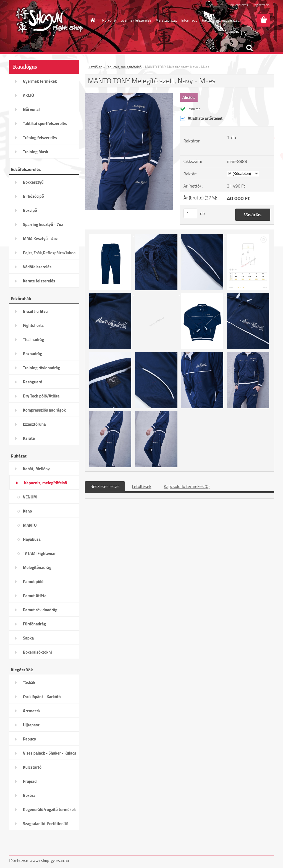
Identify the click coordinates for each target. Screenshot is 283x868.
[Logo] (47, 20)
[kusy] (190, 213)
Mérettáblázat (166, 20)
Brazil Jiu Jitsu (35, 311)
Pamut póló (33, 582)
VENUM (30, 497)
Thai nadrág (33, 340)
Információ (189, 20)
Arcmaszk (32, 711)
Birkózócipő (33, 196)
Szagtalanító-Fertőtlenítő (46, 824)
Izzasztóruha (34, 424)
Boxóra (29, 795)
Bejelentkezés (238, 5)
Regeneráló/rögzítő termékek (49, 809)
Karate (29, 438)
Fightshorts (33, 325)
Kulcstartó (32, 767)
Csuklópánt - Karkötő (42, 697)
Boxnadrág (33, 354)
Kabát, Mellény (36, 469)
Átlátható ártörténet (201, 118)
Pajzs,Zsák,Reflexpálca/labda (49, 253)
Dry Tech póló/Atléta (41, 396)
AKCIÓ (28, 95)
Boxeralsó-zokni (37, 652)
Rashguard (33, 382)
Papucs (29, 739)
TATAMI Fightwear (39, 553)
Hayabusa (32, 539)
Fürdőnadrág (34, 624)
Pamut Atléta (35, 596)
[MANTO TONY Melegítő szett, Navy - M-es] (129, 95)
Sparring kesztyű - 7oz (43, 224)
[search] (249, 48)
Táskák (29, 683)
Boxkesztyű (33, 182)
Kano (27, 511)
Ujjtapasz (31, 725)
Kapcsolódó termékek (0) (187, 486)
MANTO (30, 525)
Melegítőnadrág (37, 567)
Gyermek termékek (40, 81)
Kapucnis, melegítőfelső (45, 483)
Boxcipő (30, 210)
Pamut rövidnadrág (40, 610)
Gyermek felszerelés (136, 20)
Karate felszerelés (39, 281)
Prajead (30, 781)
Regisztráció (261, 5)
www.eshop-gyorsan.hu (49, 860)
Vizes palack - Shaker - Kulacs (50, 753)
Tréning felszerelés (40, 138)
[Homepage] (92, 20)
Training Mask (36, 152)
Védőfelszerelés (37, 267)
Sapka (28, 638)
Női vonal (109, 20)
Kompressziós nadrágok (44, 410)
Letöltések (141, 486)
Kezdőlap (95, 67)
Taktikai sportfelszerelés (45, 124)
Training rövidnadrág (41, 368)
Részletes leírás (105, 486)
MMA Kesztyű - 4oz (40, 239)
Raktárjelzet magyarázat (220, 20)
